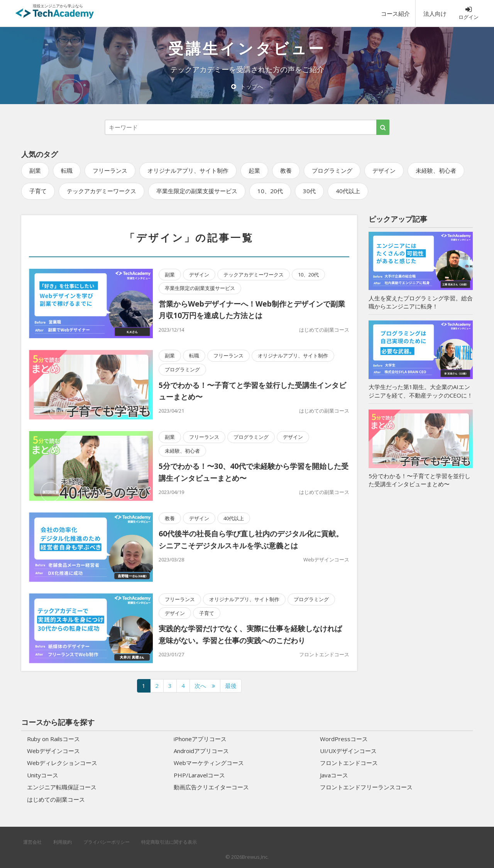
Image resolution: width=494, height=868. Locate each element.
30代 (309, 191)
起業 (254, 170)
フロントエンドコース (324, 654)
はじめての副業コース (324, 330)
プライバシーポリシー (107, 842)
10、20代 (270, 191)
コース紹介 (395, 13)
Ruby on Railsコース (53, 739)
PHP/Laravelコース (199, 775)
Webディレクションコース (62, 763)
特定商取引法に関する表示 (169, 842)
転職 (67, 170)
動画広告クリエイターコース (211, 787)
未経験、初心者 (436, 170)
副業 (35, 170)
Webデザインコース (326, 560)
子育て (38, 191)
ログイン (469, 13)
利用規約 (63, 842)
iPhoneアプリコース (200, 739)
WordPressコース (344, 739)
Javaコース (334, 775)
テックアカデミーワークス (102, 191)
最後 (231, 686)
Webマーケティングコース (209, 763)
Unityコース (43, 775)
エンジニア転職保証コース (62, 787)
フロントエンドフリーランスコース (366, 787)
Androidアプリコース (201, 751)
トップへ (247, 86)
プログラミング (332, 170)
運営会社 (32, 842)
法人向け (435, 13)
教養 (286, 170)
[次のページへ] (205, 686)
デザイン (384, 170)
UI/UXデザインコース (348, 751)
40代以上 (348, 191)
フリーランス (110, 170)
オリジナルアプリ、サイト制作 (188, 170)
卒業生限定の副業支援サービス (197, 191)
